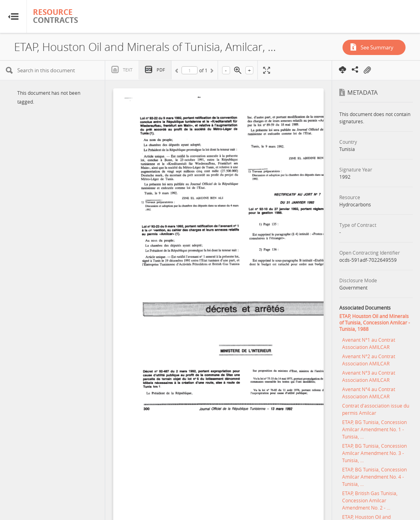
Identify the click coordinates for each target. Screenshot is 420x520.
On (367, 70)
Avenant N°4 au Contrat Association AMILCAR (369, 393)
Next (211, 72)
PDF (161, 70)
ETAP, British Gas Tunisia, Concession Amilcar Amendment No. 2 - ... (370, 500)
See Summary (377, 47)
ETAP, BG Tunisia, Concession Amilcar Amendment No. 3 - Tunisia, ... (374, 453)
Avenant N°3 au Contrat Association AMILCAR (369, 376)
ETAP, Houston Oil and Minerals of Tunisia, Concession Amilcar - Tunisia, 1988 (375, 322)
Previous (178, 72)
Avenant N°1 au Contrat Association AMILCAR (369, 343)
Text (128, 70)
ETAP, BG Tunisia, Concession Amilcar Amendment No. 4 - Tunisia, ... (374, 477)
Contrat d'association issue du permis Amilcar (376, 409)
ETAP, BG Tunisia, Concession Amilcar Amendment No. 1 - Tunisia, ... (374, 429)
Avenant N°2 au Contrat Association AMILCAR (369, 360)
